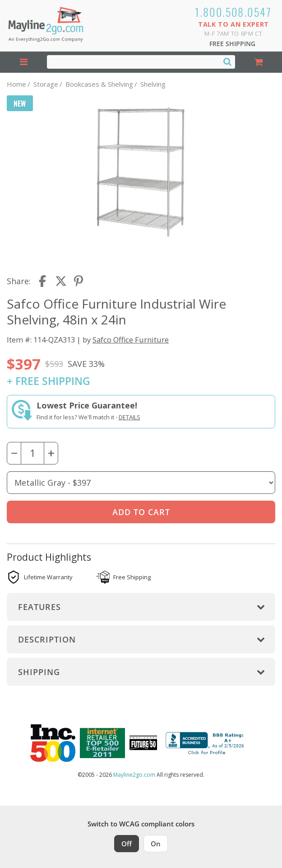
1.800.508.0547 (233, 12)
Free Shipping (232, 44)
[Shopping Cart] (259, 62)
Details (129, 417)
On (156, 844)
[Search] (227, 61)
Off (127, 844)
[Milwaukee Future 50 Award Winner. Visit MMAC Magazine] (143, 743)
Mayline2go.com (134, 775)
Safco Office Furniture (131, 340)
